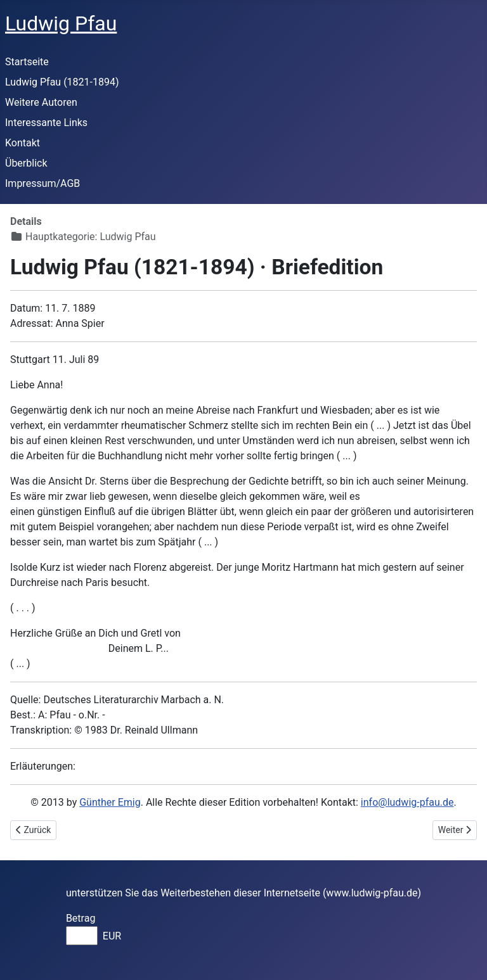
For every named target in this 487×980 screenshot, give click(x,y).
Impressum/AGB (42, 183)
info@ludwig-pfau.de (407, 802)
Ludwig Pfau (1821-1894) (62, 82)
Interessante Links (46, 123)
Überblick (26, 163)
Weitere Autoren (41, 102)
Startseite (27, 62)
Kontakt (23, 143)
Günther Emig (110, 802)
